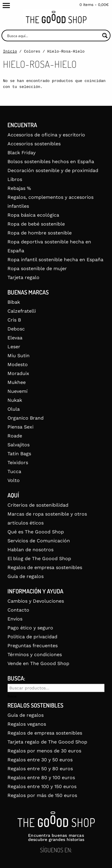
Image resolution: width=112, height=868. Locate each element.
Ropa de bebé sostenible (36, 224)
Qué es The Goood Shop (36, 532)
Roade (15, 436)
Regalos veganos (27, 724)
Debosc (16, 329)
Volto (14, 480)
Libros (15, 179)
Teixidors (18, 463)
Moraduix (18, 373)
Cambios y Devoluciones (36, 601)
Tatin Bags (19, 454)
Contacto (18, 610)
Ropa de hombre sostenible (40, 233)
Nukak (15, 400)
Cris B (14, 320)
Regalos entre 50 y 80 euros (40, 769)
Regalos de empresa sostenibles (45, 567)
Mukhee (17, 382)
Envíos (15, 619)
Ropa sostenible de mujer (37, 268)
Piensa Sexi (20, 427)
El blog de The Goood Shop (39, 559)
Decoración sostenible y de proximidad (53, 170)
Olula (14, 409)
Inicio (10, 52)
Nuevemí (17, 391)
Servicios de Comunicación (39, 541)
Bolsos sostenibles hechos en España (51, 162)
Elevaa (15, 338)
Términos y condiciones (35, 654)
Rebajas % (19, 188)
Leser (14, 347)
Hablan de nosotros (30, 550)
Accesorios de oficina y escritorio (46, 135)
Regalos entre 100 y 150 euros (42, 786)
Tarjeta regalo (23, 277)
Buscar (12, 697)
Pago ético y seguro (30, 628)
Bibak (14, 302)
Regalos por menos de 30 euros (44, 751)
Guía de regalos (26, 576)
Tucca (14, 471)
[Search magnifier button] (105, 36)
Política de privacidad (32, 637)
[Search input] (53, 36)
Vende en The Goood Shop (38, 663)
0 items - (94, 5)
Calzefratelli (22, 311)
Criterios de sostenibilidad (38, 505)
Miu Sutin (19, 356)
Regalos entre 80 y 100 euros (41, 778)
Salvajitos (19, 445)
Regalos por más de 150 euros (42, 795)
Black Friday (22, 153)
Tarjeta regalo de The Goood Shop (47, 742)
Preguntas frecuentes (33, 646)
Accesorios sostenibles (34, 144)
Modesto (18, 364)
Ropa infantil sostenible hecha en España (55, 260)
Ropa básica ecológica (33, 215)
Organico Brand (26, 418)
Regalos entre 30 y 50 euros (40, 760)
